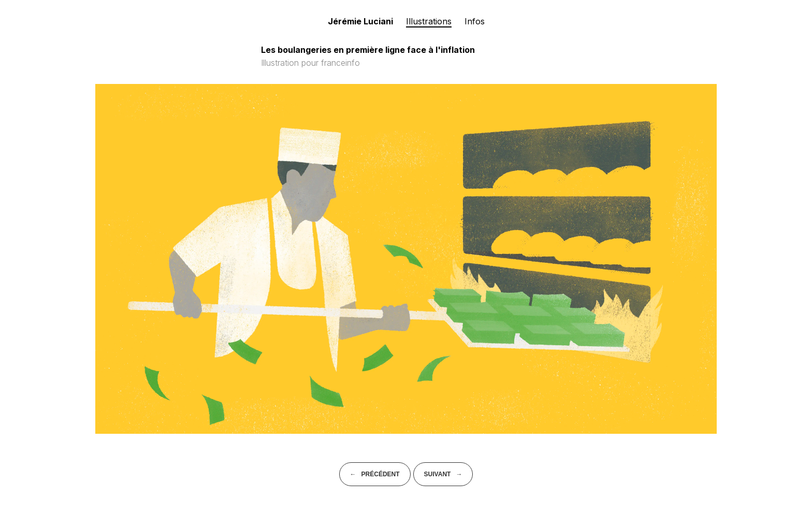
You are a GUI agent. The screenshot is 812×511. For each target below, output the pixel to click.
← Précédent (375, 474)
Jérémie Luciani (360, 21)
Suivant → (443, 474)
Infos (475, 21)
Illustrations (429, 21)
